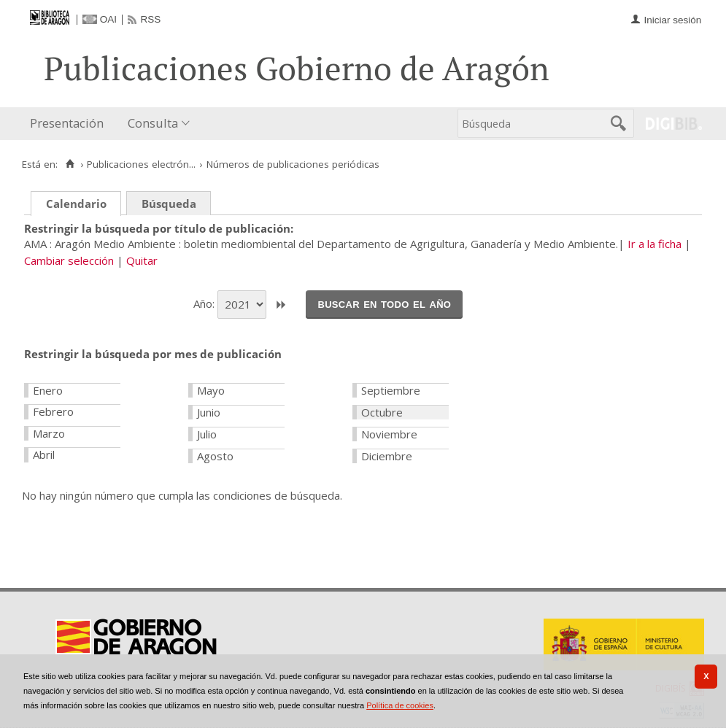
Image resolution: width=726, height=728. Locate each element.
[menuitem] (70, 124)
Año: (205, 303)
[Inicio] (70, 164)
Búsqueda (169, 204)
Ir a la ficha (654, 244)
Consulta (153, 123)
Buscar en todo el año (384, 303)
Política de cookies (400, 705)
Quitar (142, 260)
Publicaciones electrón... (141, 164)
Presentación (67, 123)
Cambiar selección (69, 260)
